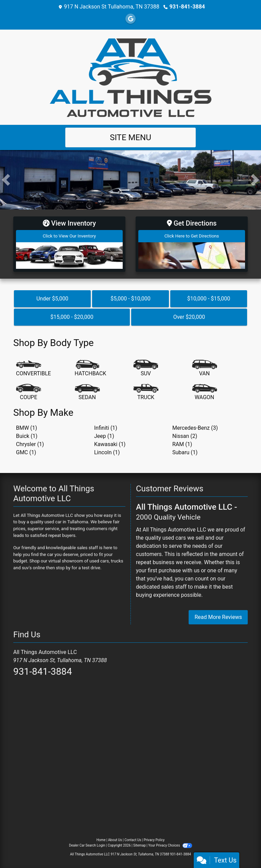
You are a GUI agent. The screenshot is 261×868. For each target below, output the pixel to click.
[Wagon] (205, 392)
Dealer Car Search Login (87, 845)
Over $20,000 (189, 317)
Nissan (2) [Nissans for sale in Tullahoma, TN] (185, 436)
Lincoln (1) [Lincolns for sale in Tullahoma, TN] (107, 452)
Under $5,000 (52, 298)
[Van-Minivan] (205, 369)
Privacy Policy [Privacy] (154, 840)
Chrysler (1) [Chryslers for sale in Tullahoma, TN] (30, 444)
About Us (115, 840)
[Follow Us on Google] (130, 19)
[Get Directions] (192, 244)
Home (101, 840)
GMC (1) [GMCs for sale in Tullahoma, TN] (26, 452)
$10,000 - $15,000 (209, 298)
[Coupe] (29, 392)
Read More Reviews (218, 617)
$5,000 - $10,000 (130, 298)
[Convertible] (33, 369)
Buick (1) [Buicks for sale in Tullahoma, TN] (27, 436)
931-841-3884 (187, 7)
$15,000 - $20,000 (72, 317)
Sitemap (140, 845)
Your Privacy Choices (170, 845)
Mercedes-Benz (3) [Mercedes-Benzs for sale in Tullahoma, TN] (195, 428)
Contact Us (133, 840)
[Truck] (146, 392)
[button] (6, 180)
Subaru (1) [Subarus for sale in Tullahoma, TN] (185, 452)
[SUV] (146, 369)
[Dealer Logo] (131, 77)
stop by (63, 567)
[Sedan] (87, 392)
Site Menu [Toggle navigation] (130, 137)
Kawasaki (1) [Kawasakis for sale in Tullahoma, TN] (110, 444)
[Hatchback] (91, 369)
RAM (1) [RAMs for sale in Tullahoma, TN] (182, 444)
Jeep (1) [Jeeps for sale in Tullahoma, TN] (104, 436)
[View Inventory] (69, 244)
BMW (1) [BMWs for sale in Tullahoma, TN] (27, 428)
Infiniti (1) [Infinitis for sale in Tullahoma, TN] (106, 428)
